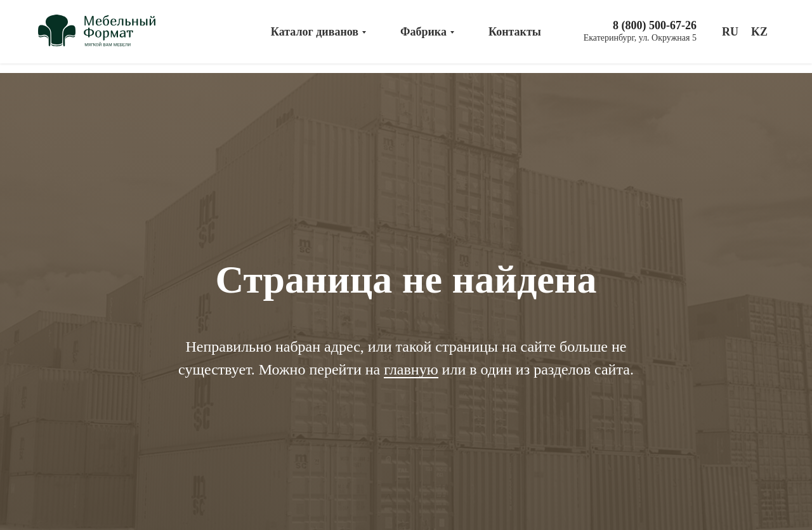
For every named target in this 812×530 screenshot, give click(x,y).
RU (730, 32)
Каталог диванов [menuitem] (315, 32)
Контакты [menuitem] (515, 32)
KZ (759, 32)
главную (411, 369)
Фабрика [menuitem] (423, 32)
